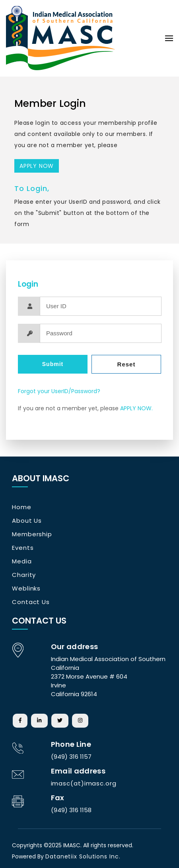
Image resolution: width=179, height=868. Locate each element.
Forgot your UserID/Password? (59, 391)
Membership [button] (32, 534)
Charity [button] (24, 575)
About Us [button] (27, 521)
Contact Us (31, 602)
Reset (126, 364)
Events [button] (23, 548)
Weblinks (26, 588)
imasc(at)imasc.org (84, 783)
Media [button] (22, 561)
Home (22, 507)
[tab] (56, 507)
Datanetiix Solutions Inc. (83, 856)
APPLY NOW (37, 166)
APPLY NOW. (136, 408)
